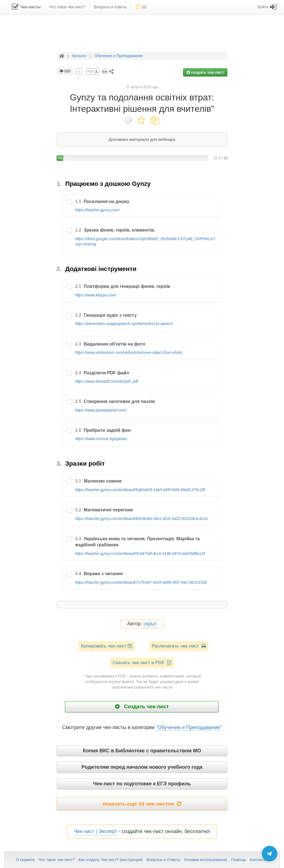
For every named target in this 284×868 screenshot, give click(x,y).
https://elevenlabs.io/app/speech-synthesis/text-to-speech (124, 324)
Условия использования (206, 860)
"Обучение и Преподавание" (189, 727)
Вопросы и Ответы (163, 860)
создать (205, 72)
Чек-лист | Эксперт (95, 831)
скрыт (150, 624)
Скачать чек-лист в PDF (142, 663)
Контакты (258, 860)
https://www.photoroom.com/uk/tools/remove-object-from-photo (129, 352)
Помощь (239, 860)
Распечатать (179, 646)
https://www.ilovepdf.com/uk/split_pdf (107, 381)
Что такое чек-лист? (57, 860)
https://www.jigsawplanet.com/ (101, 410)
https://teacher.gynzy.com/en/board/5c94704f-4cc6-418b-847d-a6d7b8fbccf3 (140, 554)
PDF (93, 72)
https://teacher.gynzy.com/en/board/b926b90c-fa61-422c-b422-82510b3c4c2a (141, 519)
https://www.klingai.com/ (96, 295)
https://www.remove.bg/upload (101, 439)
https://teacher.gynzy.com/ (97, 210)
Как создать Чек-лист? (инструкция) (111, 860)
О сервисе (25, 860)
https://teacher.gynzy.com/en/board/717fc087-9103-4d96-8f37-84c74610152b (141, 582)
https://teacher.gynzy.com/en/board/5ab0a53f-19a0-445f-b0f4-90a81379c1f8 (140, 490)
